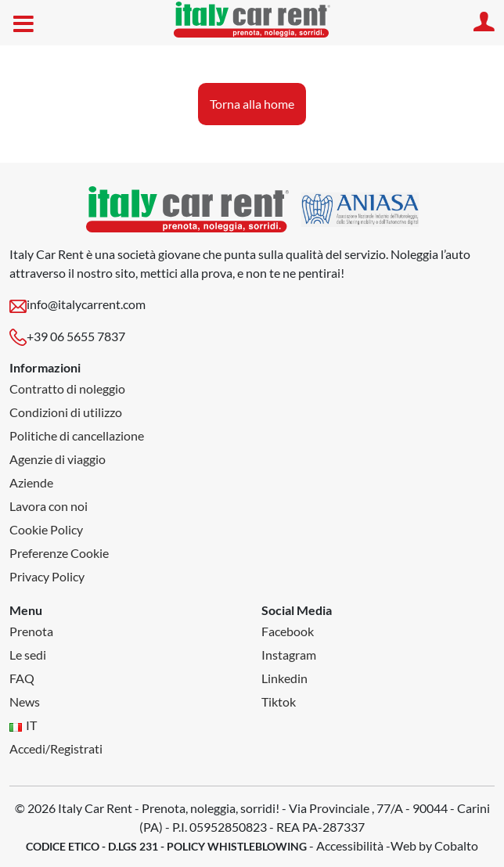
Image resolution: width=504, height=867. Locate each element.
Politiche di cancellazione (77, 435)
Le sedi (28, 655)
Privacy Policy (47, 576)
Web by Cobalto (434, 845)
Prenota (31, 631)
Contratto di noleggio (67, 389)
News (25, 702)
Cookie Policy (46, 529)
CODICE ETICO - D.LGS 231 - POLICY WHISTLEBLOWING (166, 846)
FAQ (22, 678)
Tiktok (279, 702)
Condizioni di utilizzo (66, 412)
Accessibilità (350, 845)
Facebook (288, 631)
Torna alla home (252, 104)
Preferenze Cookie (59, 553)
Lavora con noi (49, 506)
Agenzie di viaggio (58, 459)
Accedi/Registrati (56, 748)
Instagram (289, 655)
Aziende (31, 482)
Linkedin (284, 678)
